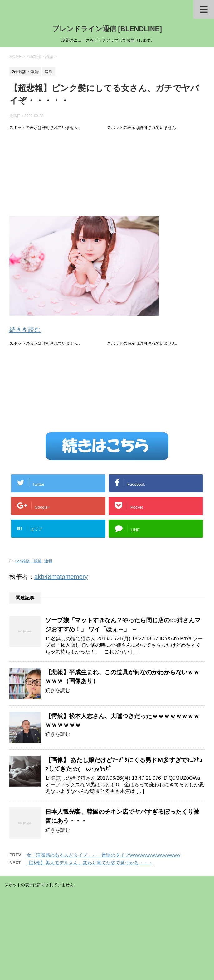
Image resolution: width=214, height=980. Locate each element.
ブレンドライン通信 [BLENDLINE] (107, 29)
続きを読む (25, 330)
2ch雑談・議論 (28, 561)
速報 (48, 561)
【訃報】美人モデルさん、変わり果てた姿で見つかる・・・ (90, 863)
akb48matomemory (61, 577)
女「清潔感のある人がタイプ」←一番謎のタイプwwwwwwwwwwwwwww (103, 855)
